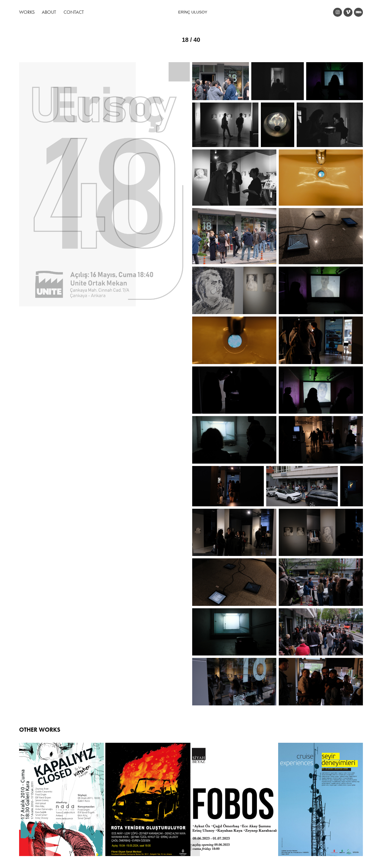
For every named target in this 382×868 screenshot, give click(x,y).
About (49, 12)
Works (27, 12)
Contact (74, 12)
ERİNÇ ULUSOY (193, 12)
